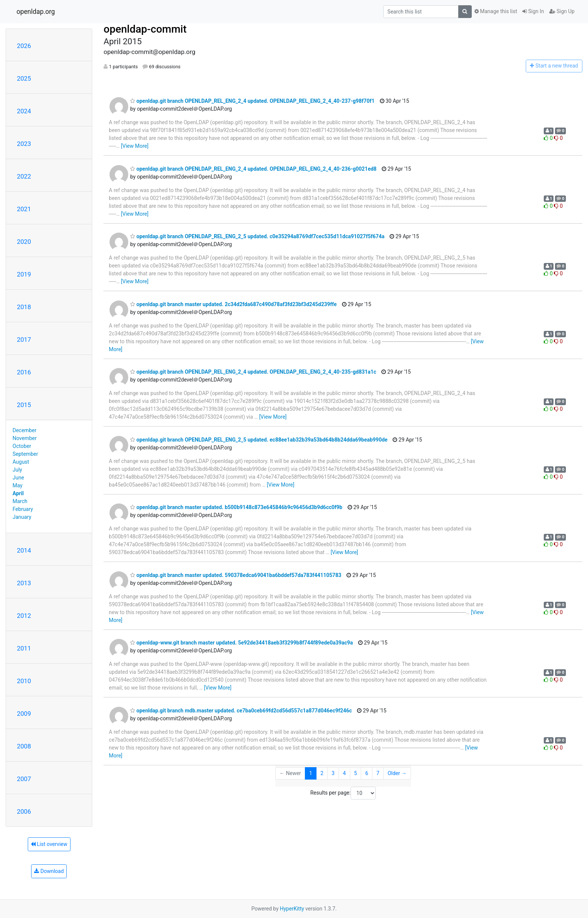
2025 (24, 78)
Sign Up (562, 11)
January (22, 517)
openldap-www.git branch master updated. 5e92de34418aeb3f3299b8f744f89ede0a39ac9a (241, 643)
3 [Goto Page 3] (333, 773)
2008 (24, 746)
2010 (24, 681)
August (21, 462)
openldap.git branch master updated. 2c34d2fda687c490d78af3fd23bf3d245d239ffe (233, 304)
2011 (24, 648)
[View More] (135, 146)
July (17, 470)
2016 (24, 372)
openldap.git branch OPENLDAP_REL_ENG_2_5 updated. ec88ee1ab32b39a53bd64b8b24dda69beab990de (259, 440)
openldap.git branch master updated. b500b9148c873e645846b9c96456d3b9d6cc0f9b (236, 507)
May (18, 485)
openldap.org (36, 12)
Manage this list (496, 11)
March (20, 501)
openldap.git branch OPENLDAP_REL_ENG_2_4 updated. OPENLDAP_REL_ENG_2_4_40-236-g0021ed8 (253, 169)
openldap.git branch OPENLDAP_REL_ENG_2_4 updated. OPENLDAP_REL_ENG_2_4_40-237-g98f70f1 (252, 101)
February (23, 509)
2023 (24, 144)
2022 (24, 176)
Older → (397, 773)
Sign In (533, 11)
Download (49, 871)
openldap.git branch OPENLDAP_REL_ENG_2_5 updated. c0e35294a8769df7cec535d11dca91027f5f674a (257, 236)
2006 (24, 811)
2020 (24, 242)
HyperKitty (292, 909)
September (25, 454)
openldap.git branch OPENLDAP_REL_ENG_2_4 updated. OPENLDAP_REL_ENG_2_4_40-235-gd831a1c (253, 372)
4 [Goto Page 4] (344, 773)
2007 (24, 779)
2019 (24, 274)
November (25, 438)
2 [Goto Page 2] (322, 773)
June (19, 478)
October (22, 446)
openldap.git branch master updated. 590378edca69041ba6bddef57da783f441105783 (236, 575)
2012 (24, 616)
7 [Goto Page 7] (378, 773)
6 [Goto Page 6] (367, 773)
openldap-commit (145, 29)
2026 (24, 46)
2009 (24, 714)
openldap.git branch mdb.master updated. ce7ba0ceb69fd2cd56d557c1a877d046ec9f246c (241, 711)
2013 (24, 583)
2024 (24, 111)
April (18, 493)
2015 (24, 405)
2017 (24, 340)
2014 (24, 550)
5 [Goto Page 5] (355, 773)
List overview (49, 844)
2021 (24, 209)
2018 (24, 307)
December (25, 430)
